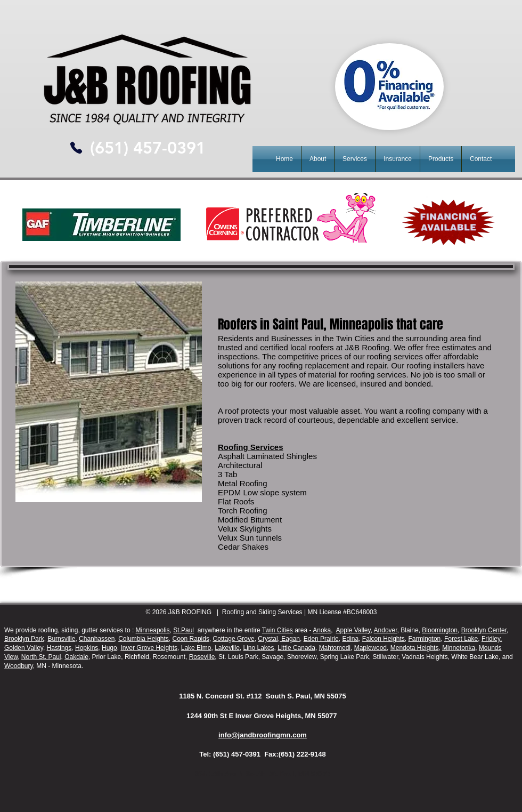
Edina (350, 639)
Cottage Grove (234, 639)
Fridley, (492, 639)
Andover (386, 630)
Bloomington (440, 630)
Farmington (425, 639)
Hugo (109, 648)
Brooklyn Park (24, 639)
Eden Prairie (321, 639)
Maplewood (370, 648)
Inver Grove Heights (149, 648)
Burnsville (61, 639)
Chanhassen (97, 639)
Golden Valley (24, 648)
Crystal (268, 639)
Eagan (290, 639)
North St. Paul (41, 657)
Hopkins (87, 648)
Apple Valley (353, 630)
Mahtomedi (335, 648)
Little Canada (296, 648)
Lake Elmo (196, 648)
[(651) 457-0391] (148, 148)
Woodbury (19, 666)
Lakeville (227, 648)
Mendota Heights (415, 648)
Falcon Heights (384, 639)
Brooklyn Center (484, 630)
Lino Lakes (259, 648)
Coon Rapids (191, 639)
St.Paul (183, 630)
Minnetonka (459, 648)
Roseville (202, 657)
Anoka (322, 630)
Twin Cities (278, 630)
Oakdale (76, 657)
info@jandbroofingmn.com (263, 735)
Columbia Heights (144, 639)
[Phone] (76, 148)
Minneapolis (153, 630)
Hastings (59, 648)
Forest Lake (461, 639)
